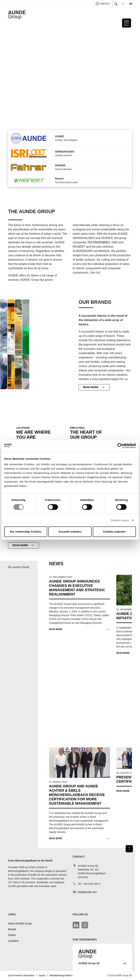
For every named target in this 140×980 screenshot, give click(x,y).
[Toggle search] (116, 4)
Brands (12, 929)
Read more (91, 387)
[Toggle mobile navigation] (127, 23)
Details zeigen (120, 520)
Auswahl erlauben (70, 532)
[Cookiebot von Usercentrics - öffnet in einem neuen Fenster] (120, 446)
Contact (103, 4)
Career (12, 935)
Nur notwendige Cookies (26, 532)
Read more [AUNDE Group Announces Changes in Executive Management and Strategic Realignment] (56, 629)
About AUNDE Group (20, 924)
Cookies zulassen (114, 532)
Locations (13, 941)
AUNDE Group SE (102, 963)
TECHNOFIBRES (99, 242)
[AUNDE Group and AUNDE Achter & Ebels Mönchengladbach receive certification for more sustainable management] (80, 762)
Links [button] (12, 914)
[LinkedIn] (76, 925)
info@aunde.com (87, 892)
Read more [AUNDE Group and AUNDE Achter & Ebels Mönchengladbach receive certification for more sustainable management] (56, 838)
